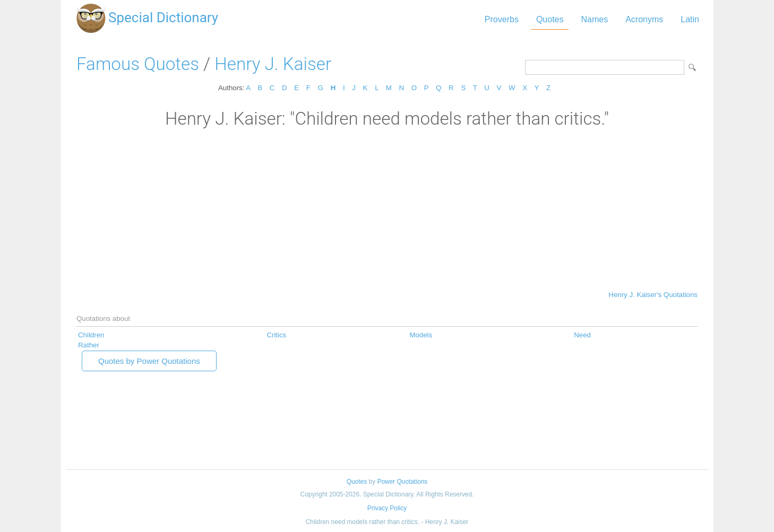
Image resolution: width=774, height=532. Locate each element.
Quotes (550, 19)
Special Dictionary (163, 18)
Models (421, 335)
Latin (690, 19)
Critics (276, 335)
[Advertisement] (387, 208)
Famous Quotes (138, 64)
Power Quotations (402, 482)
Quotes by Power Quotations (149, 361)
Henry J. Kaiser (273, 64)
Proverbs (502, 19)
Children (91, 335)
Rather (89, 345)
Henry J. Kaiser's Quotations (653, 295)
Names (594, 19)
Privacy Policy (387, 508)
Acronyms (644, 19)
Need (582, 335)
